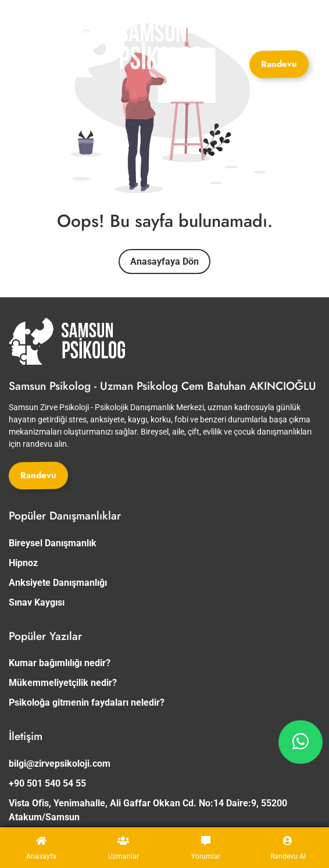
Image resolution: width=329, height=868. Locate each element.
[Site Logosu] (126, 47)
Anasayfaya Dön (164, 262)
